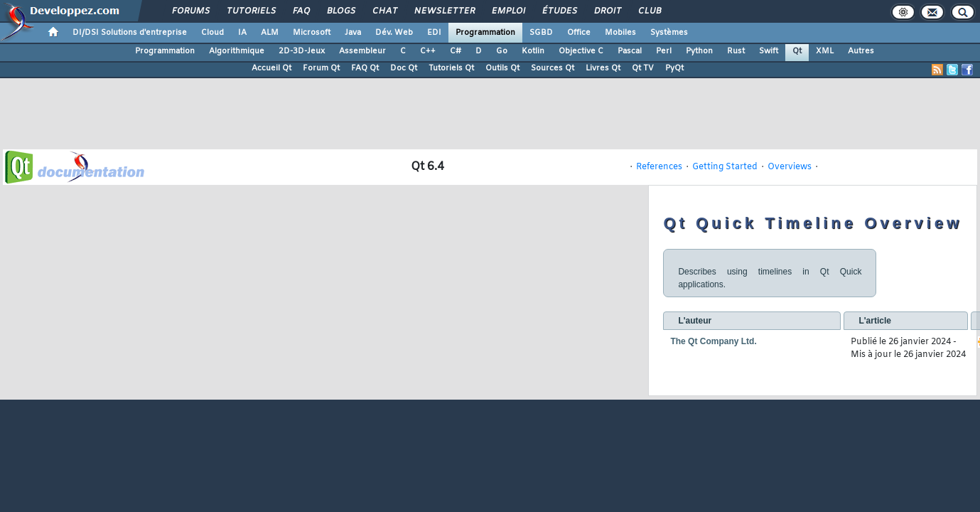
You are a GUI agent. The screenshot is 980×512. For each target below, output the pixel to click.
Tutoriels (251, 11)
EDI (434, 33)
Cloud (212, 33)
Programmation (485, 33)
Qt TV (643, 68)
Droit (607, 11)
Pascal (630, 51)
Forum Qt (321, 68)
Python (699, 51)
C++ (428, 51)
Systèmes (669, 33)
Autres (861, 51)
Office (579, 33)
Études (559, 11)
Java (353, 33)
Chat (384, 11)
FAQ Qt (365, 68)
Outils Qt (502, 68)
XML (825, 51)
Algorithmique (237, 51)
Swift (769, 51)
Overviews (790, 167)
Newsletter (444, 11)
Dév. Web (394, 33)
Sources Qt (553, 68)
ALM (270, 33)
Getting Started (725, 167)
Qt (797, 51)
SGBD (541, 33)
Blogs (340, 11)
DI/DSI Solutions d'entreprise (130, 33)
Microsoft (312, 33)
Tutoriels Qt (451, 68)
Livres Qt (603, 68)
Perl (664, 51)
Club (649, 11)
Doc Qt (404, 68)
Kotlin (533, 51)
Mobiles (620, 33)
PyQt (674, 68)
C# (456, 51)
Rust (736, 51)
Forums (190, 11)
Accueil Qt (271, 68)
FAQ (301, 11)
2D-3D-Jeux (302, 51)
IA (242, 33)
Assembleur (362, 51)
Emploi (508, 11)
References (659, 167)
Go (502, 51)
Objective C (581, 51)
